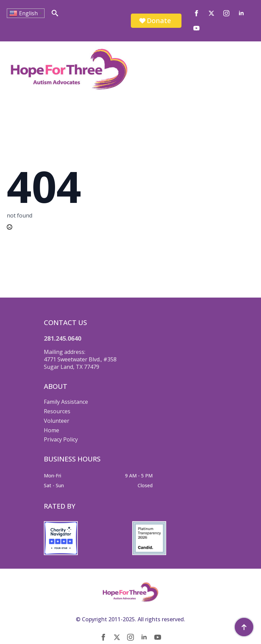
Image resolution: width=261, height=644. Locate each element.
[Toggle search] (55, 13)
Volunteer (57, 421)
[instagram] (226, 13)
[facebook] (196, 13)
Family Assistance (66, 402)
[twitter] (211, 13)
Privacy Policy (61, 439)
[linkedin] (241, 13)
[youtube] (196, 28)
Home (51, 430)
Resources (57, 411)
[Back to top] (244, 627)
